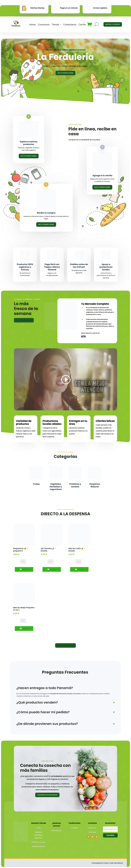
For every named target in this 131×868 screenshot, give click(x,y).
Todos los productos (66, 645)
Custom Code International (113, 863)
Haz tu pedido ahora (65, 73)
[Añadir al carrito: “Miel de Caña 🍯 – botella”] (79, 569)
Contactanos (70, 24)
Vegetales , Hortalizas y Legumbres (39, 835)
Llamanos (92, 828)
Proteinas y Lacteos (75, 485)
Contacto (74, 828)
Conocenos (44, 24)
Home (33, 24)
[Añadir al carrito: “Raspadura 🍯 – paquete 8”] (24, 569)
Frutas (36, 484)
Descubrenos (57, 831)
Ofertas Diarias (37, 8)
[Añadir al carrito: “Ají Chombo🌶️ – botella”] (52, 569)
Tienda (55, 24)
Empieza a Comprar (113, 24)
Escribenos (92, 832)
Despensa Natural (95, 485)
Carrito (82, 24)
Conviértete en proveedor (47, 795)
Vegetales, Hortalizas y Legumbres (56, 487)
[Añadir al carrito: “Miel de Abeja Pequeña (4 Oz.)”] (24, 629)
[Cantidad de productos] (23, 562)
